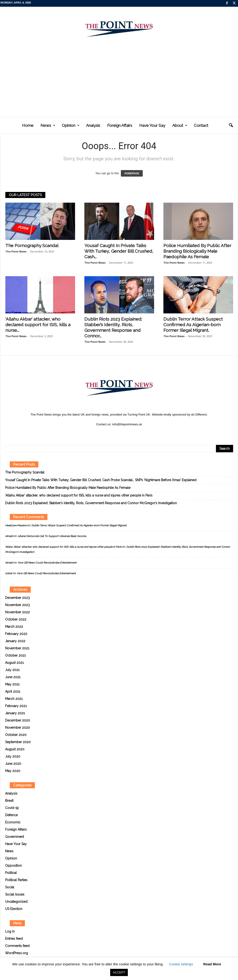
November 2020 (18, 728)
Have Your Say (152, 125)
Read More (212, 964)
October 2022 (16, 619)
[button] (231, 125)
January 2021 (15, 713)
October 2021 (15, 655)
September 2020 (18, 742)
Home (28, 125)
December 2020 (18, 720)
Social (10, 887)
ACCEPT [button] (119, 972)
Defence (11, 815)
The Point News (16, 251)
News (48, 125)
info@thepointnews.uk (127, 424)
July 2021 (12, 670)
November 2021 (17, 648)
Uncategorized (16, 902)
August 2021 (14, 663)
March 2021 (14, 699)
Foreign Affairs (120, 125)
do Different (199, 414)
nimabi (9, 536)
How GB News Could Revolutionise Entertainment (47, 563)
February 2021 (16, 706)
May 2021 (12, 684)
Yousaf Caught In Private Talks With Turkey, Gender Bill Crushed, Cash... (119, 251)
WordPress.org (17, 953)
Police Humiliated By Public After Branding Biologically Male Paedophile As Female (197, 251)
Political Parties (16, 880)
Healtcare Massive (16, 525)
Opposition (13, 866)
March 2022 (14, 627)
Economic (13, 822)
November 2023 (17, 605)
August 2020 (15, 749)
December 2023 (17, 598)
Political (11, 873)
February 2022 (16, 634)
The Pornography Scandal (32, 245)
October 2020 (16, 735)
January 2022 (15, 641)
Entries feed (14, 939)
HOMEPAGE (132, 173)
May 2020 (13, 771)
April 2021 (13, 691)
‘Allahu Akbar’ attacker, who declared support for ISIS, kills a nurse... (38, 325)
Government (15, 837)
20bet (9, 573)
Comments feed (17, 946)
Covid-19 (12, 808)
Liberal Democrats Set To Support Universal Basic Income (52, 536)
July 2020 (13, 756)
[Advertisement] (119, 82)
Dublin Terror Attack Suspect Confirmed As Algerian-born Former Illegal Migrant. (193, 325)
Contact (201, 125)
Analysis (93, 125)
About (180, 125)
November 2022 (17, 612)
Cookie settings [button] (181, 964)
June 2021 (13, 677)
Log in (10, 931)
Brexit (9, 801)
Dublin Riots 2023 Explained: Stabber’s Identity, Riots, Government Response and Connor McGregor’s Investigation (91, 503)
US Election (14, 909)
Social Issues (15, 894)
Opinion (71, 125)
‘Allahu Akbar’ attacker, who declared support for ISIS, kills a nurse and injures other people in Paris (79, 495)
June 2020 (13, 764)
